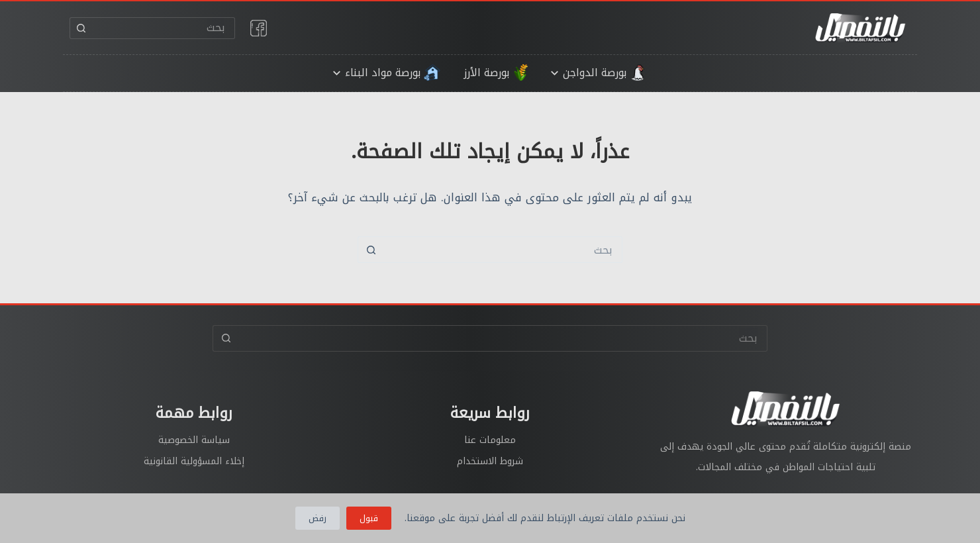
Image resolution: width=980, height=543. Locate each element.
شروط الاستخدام (490, 461)
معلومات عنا (490, 440)
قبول (369, 518)
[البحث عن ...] (163, 28)
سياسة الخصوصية (194, 440)
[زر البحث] (80, 28)
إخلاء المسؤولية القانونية (194, 461)
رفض (318, 518)
